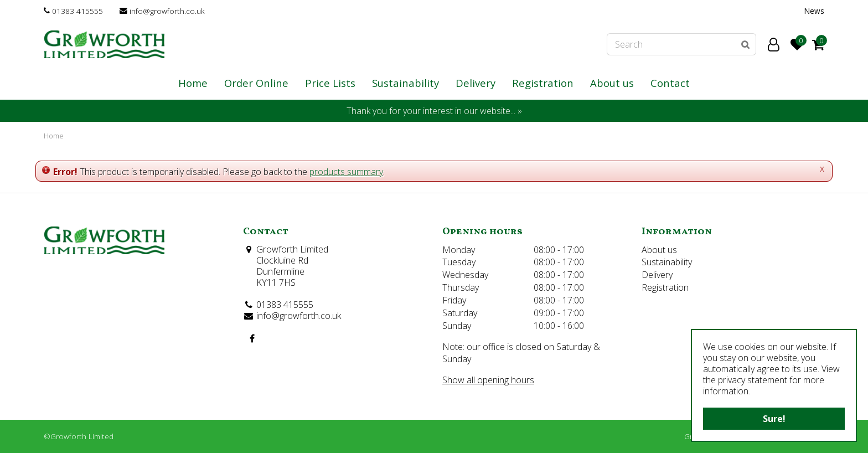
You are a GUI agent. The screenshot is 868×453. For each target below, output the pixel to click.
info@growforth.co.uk (167, 11)
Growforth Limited (292, 249)
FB (252, 338)
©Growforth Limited (79, 436)
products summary (346, 172)
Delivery (657, 275)
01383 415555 (77, 11)
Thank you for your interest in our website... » (434, 111)
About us (659, 250)
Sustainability (667, 262)
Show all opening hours (488, 380)
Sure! (774, 419)
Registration (665, 287)
